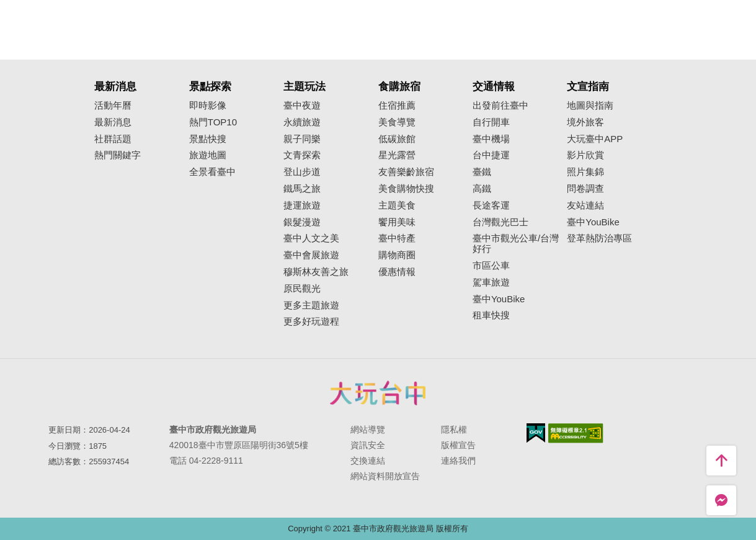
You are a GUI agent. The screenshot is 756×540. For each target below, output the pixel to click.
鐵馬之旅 (302, 189)
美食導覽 (397, 122)
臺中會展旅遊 (311, 255)
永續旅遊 (302, 122)
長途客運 (491, 205)
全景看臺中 (212, 172)
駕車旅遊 (491, 282)
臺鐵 (482, 172)
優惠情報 (397, 272)
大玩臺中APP (595, 139)
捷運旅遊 (302, 205)
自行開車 (491, 122)
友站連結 (585, 205)
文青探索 (302, 155)
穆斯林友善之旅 (316, 272)
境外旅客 (585, 122)
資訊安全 (368, 445)
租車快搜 (491, 315)
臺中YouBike (499, 299)
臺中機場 (491, 139)
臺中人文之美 (311, 238)
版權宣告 (458, 445)
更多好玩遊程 (311, 322)
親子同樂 (302, 139)
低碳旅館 (397, 139)
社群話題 (113, 139)
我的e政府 (536, 433)
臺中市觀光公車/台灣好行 (516, 244)
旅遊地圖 (208, 155)
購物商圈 (397, 255)
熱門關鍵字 (118, 155)
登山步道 (302, 172)
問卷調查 (585, 189)
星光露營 (397, 155)
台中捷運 (491, 155)
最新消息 (113, 122)
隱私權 (454, 430)
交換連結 (368, 461)
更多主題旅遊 (311, 305)
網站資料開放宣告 (385, 476)
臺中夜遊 (302, 106)
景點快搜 (208, 139)
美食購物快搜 (406, 189)
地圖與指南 (590, 106)
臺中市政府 (378, 393)
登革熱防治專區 (599, 238)
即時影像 (208, 106)
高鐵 (482, 189)
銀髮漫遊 (302, 222)
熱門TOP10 (213, 122)
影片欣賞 (585, 155)
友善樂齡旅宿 (406, 172)
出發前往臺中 (500, 106)
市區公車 (491, 266)
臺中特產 (397, 238)
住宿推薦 (397, 106)
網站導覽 (368, 430)
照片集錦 (585, 172)
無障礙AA (576, 433)
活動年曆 (113, 106)
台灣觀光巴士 (500, 222)
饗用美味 (397, 222)
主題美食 (397, 205)
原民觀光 (302, 289)
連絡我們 (458, 461)
